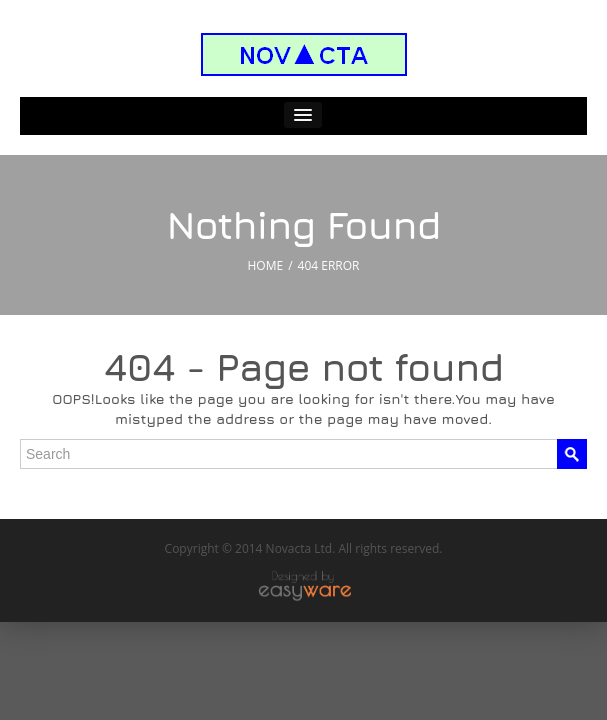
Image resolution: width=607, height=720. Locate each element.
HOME (266, 265)
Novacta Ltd (299, 548)
